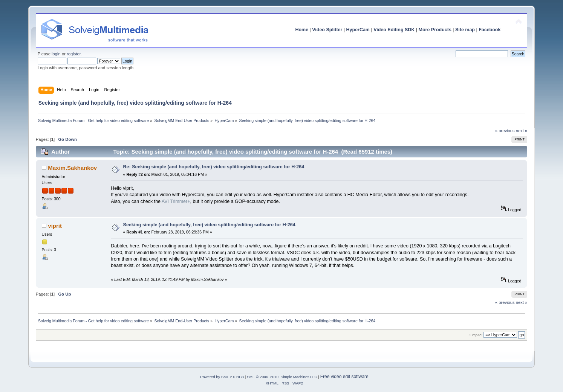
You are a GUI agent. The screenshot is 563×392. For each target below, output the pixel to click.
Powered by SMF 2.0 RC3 (222, 377)
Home (302, 30)
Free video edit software (344, 377)
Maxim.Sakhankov (72, 168)
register (74, 54)
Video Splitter (327, 30)
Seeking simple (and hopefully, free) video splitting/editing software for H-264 (209, 225)
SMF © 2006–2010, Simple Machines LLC (282, 377)
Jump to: (476, 335)
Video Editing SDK (394, 30)
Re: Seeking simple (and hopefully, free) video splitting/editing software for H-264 (214, 167)
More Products (435, 30)
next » (522, 131)
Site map (465, 30)
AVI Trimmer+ (176, 201)
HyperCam (358, 30)
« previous (505, 131)
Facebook (490, 30)
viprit (55, 226)
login (56, 54)
